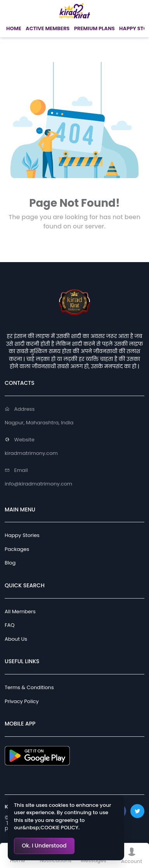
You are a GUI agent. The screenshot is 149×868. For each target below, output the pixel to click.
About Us (16, 639)
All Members (20, 612)
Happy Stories (22, 535)
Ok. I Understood (44, 846)
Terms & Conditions (29, 687)
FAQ (10, 625)
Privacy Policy (22, 701)
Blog (10, 563)
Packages (17, 549)
